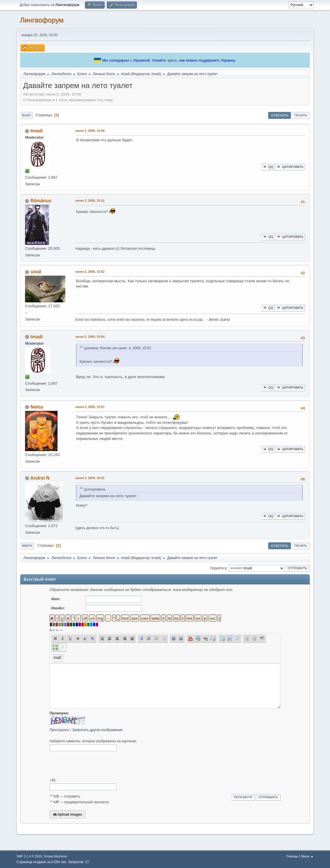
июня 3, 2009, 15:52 (90, 272)
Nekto (37, 407)
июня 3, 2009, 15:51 (90, 201)
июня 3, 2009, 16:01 (90, 478)
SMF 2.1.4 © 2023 (29, 856)
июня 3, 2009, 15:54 (90, 337)
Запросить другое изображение (97, 730)
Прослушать (59, 730)
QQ (268, 167)
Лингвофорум (42, 20)
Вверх (27, 546)
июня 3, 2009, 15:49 (90, 131)
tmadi (156, 74)
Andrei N (40, 478)
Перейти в (218, 568)
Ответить (280, 115)
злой (36, 272)
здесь (172, 60)
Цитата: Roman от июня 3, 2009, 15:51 (117, 348)
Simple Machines (56, 856)
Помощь (292, 856)
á (50, 630)
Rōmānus (41, 201)
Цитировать (290, 167)
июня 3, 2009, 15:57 (90, 407)
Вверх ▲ (307, 856)
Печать (301, 115)
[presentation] (93, 765)
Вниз (26, 115)
